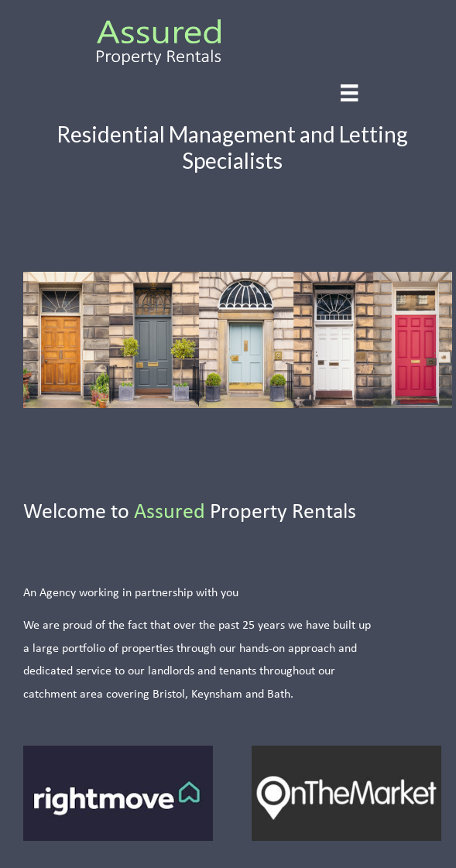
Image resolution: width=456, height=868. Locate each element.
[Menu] (349, 94)
